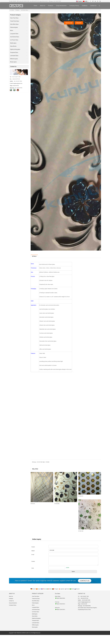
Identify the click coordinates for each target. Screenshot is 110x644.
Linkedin (95, 1)
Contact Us (93, 6)
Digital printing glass (15, 49)
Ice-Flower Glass (25, 10)
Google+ (98, 1)
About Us (43, 6)
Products (51, 6)
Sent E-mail (69, 23)
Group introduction (61, 6)
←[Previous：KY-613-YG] (37, 462)
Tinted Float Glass (15, 21)
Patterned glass (14, 27)
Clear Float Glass (14, 18)
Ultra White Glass (14, 24)
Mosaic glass (13, 62)
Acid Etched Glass (15, 37)
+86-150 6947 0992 (25, 1)
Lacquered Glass (14, 34)
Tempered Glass (14, 52)
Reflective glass (14, 59)
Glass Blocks (13, 46)
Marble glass (13, 43)
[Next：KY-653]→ (46, 462)
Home (35, 6)
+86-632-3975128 (35, 1)
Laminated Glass (14, 56)
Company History (74, 6)
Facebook (91, 1)
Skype (100, 1)
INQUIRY (79, 23)
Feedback (85, 6)
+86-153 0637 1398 (15, 1)
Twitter (93, 1)
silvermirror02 (45, 1)
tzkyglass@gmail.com (18, 83)
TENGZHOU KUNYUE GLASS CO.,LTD (24, 633)
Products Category (15, 15)
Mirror (12, 31)
